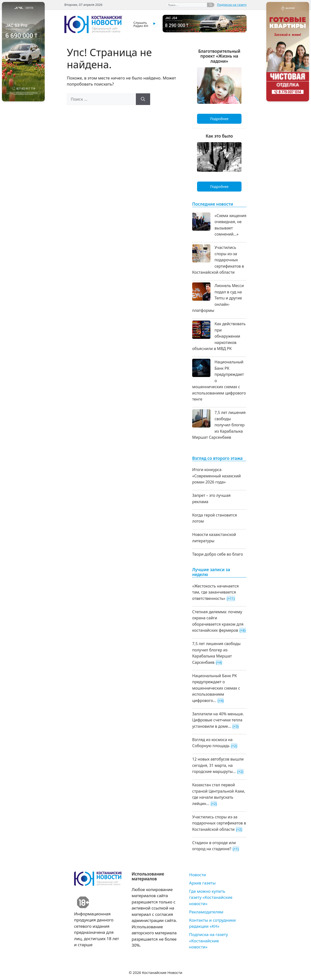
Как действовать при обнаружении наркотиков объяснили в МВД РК (219, 336)
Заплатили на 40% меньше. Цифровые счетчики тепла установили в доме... (218, 720)
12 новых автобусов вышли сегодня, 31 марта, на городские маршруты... (218, 765)
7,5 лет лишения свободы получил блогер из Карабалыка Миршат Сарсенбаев (219, 425)
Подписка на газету (232, 5)
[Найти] (211, 5)
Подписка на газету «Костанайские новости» (208, 941)
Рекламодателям (206, 912)
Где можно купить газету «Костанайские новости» (211, 897)
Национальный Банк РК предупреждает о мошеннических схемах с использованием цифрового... (216, 688)
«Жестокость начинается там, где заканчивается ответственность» (215, 592)
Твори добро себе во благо (218, 554)
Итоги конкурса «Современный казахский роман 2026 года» (216, 476)
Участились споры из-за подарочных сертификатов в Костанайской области (218, 260)
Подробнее (219, 119)
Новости (197, 875)
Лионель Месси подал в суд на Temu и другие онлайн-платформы (218, 298)
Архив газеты (202, 883)
